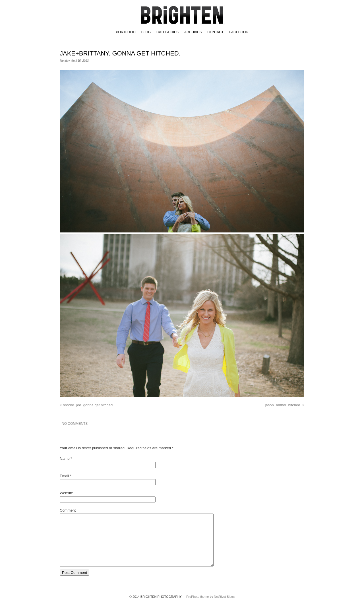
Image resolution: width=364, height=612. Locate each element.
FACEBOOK (239, 32)
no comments (75, 424)
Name (65, 459)
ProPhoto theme (198, 607)
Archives (193, 32)
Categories (167, 32)
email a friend (287, 424)
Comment (68, 510)
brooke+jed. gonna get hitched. (87, 405)
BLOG (146, 32)
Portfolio (126, 32)
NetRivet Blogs (224, 607)
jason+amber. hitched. (285, 405)
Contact (215, 32)
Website (66, 493)
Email (64, 476)
